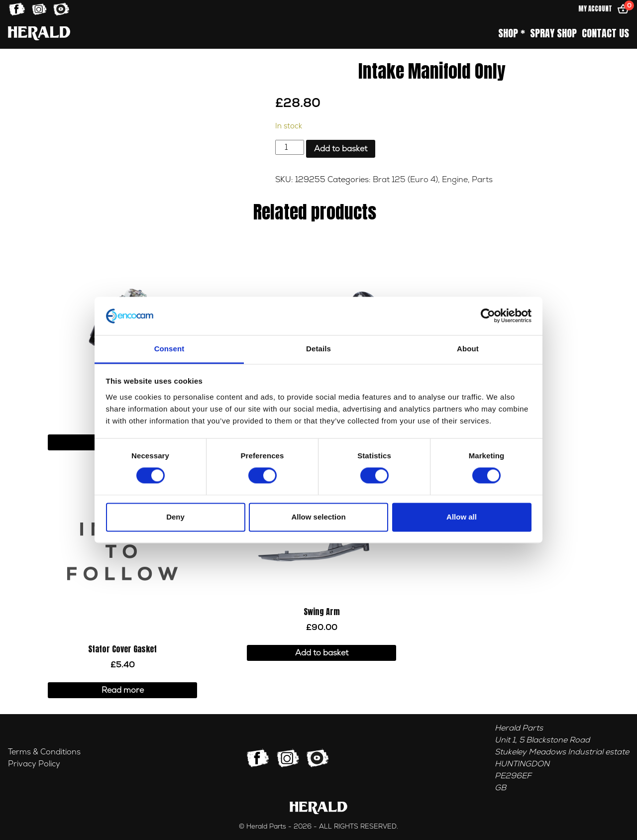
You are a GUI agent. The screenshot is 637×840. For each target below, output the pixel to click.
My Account (595, 9)
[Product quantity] (290, 147)
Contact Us (605, 33)
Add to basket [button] (322, 653)
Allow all (462, 517)
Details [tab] (318, 349)
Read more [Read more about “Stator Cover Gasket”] (123, 690)
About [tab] (468, 349)
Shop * (512, 33)
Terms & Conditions (44, 752)
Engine (455, 180)
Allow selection (318, 517)
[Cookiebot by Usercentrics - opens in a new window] (488, 316)
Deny (175, 517)
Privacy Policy (34, 764)
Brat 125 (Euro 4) (405, 180)
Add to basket (341, 149)
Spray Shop (553, 33)
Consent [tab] (169, 349)
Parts (482, 180)
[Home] (39, 33)
